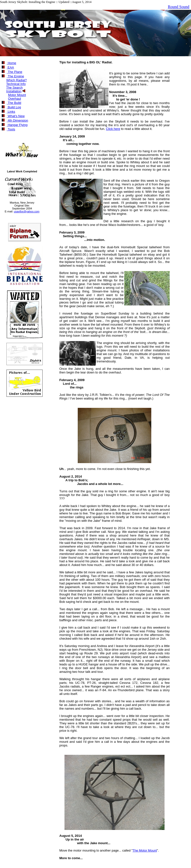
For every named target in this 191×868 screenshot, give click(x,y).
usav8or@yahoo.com (27, 211)
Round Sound (178, 7)
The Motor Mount (145, 850)
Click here (113, 129)
